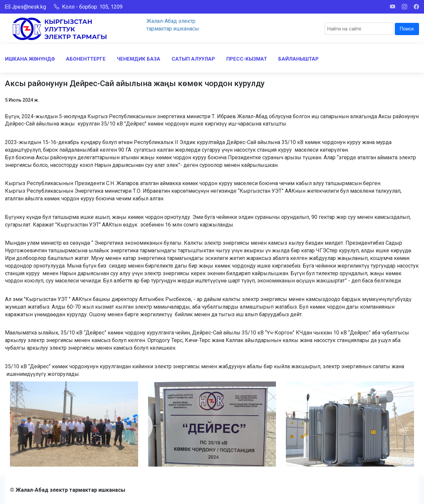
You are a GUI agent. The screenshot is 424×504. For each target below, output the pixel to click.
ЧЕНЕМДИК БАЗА (139, 59)
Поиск (407, 29)
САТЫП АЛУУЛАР (193, 59)
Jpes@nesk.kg (29, 7)
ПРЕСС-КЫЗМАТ (247, 59)
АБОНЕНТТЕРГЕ (86, 59)
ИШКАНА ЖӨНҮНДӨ (30, 59)
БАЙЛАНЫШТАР (298, 59)
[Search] (359, 29)
